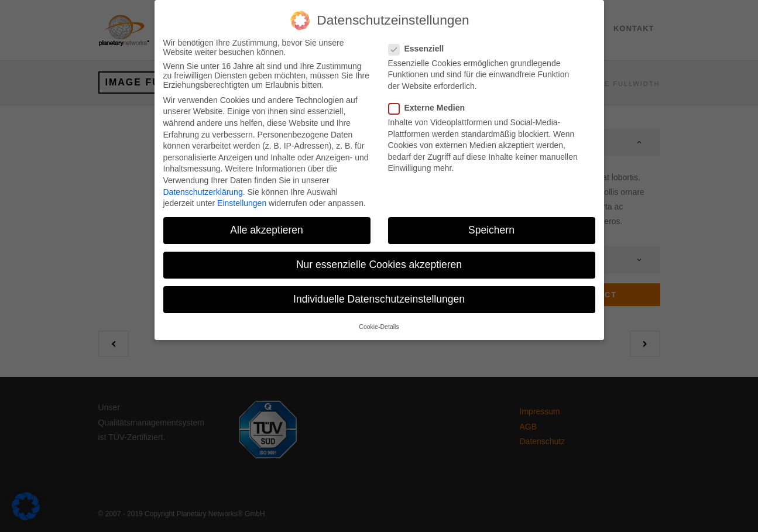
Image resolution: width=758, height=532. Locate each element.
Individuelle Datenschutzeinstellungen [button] (379, 291)
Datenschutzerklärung (203, 183)
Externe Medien (431, 99)
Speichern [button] (491, 222)
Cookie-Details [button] (379, 318)
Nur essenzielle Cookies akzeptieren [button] (379, 256)
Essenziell (421, 40)
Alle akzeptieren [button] (267, 222)
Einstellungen (242, 195)
